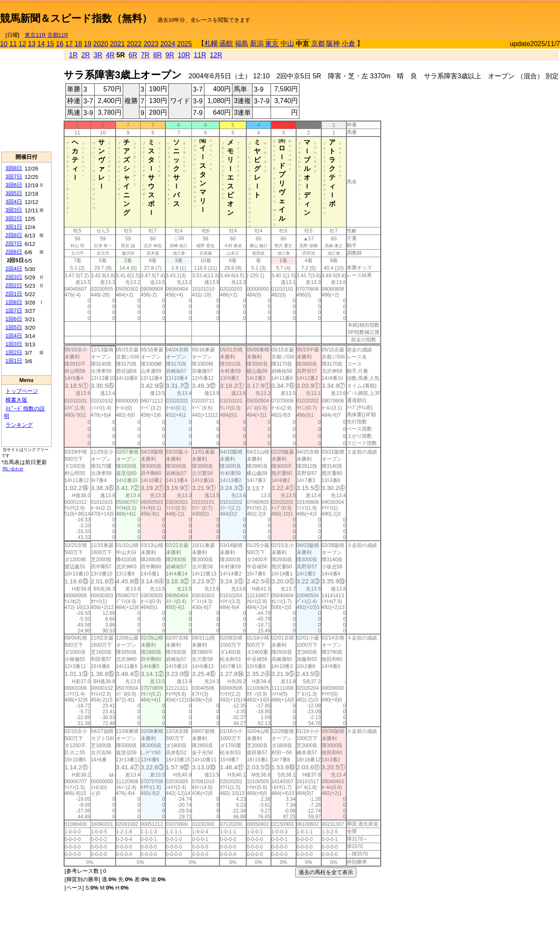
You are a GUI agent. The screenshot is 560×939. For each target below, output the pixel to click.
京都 (318, 43)
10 (4, 44)
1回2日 (14, 352)
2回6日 (14, 252)
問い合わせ (13, 469)
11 (13, 44)
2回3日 (14, 277)
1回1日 (14, 361)
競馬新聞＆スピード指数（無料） (76, 18)
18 (78, 44)
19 (88, 44)
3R (98, 55)
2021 (118, 44)
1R (73, 55)
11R (200, 55)
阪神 (333, 43)
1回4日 (14, 336)
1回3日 (14, 344)
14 (41, 44)
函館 (226, 43)
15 (50, 44)
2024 (168, 44)
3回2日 (14, 218)
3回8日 (14, 168)
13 (32, 44)
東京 (272, 44)
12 (23, 44)
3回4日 (14, 202)
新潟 (257, 43)
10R (184, 55)
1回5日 (14, 327)
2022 (134, 44)
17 (69, 44)
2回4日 (14, 269)
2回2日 (14, 285)
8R (157, 55)
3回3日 (14, 210)
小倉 (348, 43)
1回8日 (14, 302)
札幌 (211, 43)
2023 (151, 44)
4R (110, 55)
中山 (287, 43)
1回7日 (14, 311)
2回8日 (14, 235)
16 (60, 44)
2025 (185, 44)
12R (216, 55)
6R (133, 55)
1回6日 (14, 319)
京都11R (58, 35)
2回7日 (14, 244)
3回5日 (14, 193)
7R (145, 55)
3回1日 (14, 227)
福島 (242, 43)
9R (170, 55)
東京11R (35, 35)
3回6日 (14, 185)
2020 (101, 44)
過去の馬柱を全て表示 (326, 872)
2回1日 (14, 294)
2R (85, 55)
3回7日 (14, 177)
